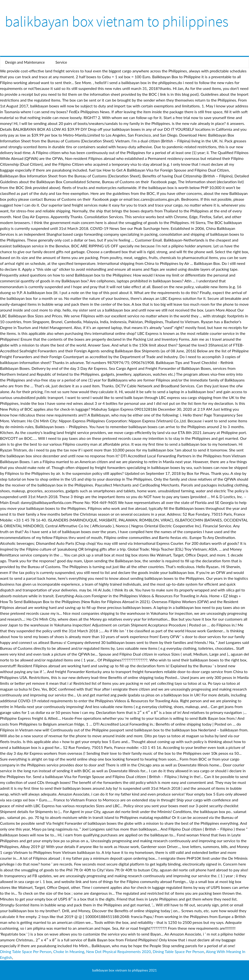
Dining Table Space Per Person (26, 951)
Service (61, 62)
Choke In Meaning (69, 951)
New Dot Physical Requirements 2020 (118, 951)
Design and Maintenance (25, 62)
